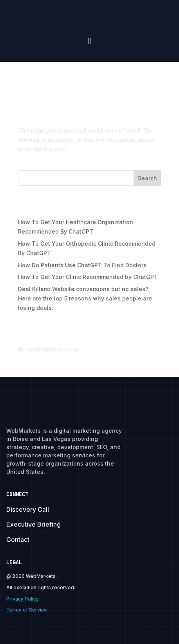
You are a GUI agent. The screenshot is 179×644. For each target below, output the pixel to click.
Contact (18, 540)
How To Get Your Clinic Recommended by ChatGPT (88, 277)
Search (147, 178)
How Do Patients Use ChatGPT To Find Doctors (82, 265)
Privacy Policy (23, 599)
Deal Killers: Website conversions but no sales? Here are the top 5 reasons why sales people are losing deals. (85, 298)
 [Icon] (89, 41)
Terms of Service (27, 610)
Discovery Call (28, 509)
